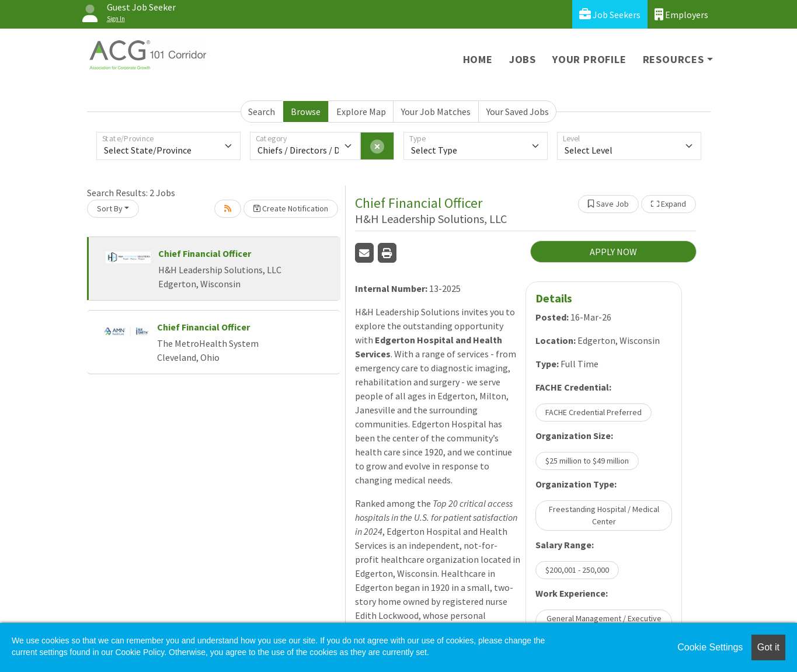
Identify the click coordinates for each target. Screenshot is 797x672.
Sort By (110, 208)
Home (478, 59)
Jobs (523, 59)
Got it (768, 647)
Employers (681, 14)
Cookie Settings (710, 647)
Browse (306, 112)
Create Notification (291, 208)
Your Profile (589, 59)
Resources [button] (674, 59)
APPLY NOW (613, 252)
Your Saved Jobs (518, 112)
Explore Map (361, 112)
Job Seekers (610, 14)
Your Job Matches (436, 112)
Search (262, 112)
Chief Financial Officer (205, 253)
